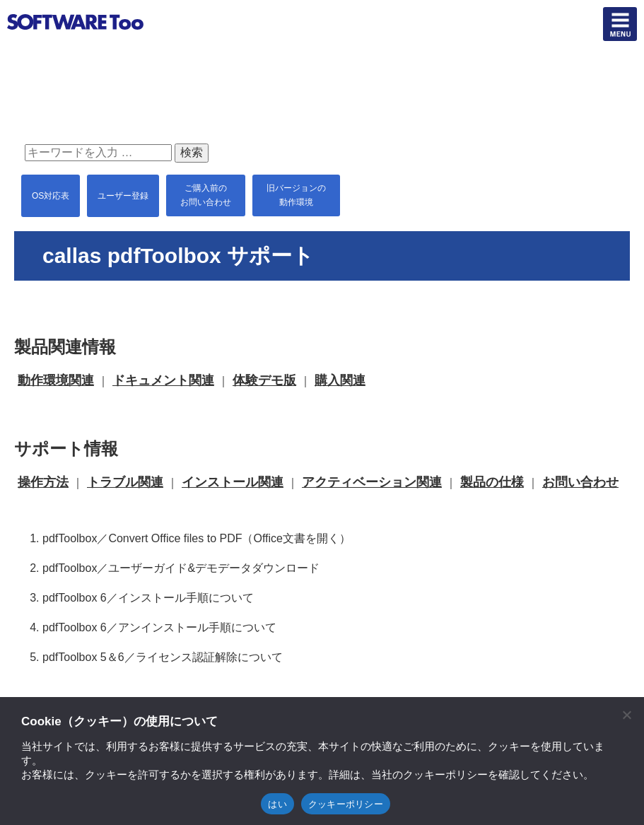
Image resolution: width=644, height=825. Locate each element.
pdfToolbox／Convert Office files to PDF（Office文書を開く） (197, 538)
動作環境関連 (56, 380)
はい (277, 804)
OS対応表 (51, 196)
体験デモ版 (264, 380)
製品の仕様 (492, 482)
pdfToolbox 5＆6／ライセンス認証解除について (163, 657)
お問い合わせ (580, 482)
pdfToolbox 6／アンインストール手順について (159, 627)
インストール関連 (233, 482)
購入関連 (340, 380)
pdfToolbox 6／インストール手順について (148, 598)
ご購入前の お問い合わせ (206, 195)
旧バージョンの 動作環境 (296, 195)
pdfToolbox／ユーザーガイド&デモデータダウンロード (181, 568)
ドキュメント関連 (163, 380)
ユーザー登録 (123, 196)
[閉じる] (626, 715)
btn (620, 24)
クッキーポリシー (346, 804)
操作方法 (43, 482)
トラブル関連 (125, 482)
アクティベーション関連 (372, 482)
